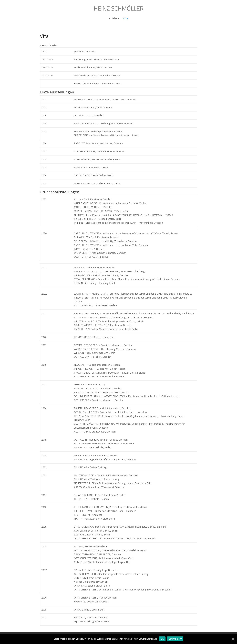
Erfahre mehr (175, 639)
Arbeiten (114, 19)
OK (162, 639)
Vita (126, 19)
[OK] (233, 639)
